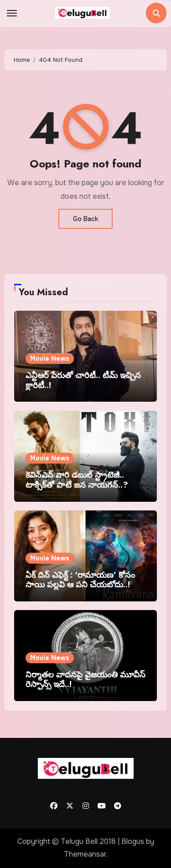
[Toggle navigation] (12, 13)
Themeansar (85, 854)
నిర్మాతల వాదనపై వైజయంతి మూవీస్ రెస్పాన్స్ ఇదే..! (85, 680)
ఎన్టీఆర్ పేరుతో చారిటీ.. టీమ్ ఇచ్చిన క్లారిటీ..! (83, 380)
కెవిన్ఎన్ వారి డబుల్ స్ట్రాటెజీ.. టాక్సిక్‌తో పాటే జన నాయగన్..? (77, 480)
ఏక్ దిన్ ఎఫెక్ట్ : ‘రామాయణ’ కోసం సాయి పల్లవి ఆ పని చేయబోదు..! (80, 580)
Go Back (85, 219)
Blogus (133, 841)
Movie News (50, 358)
